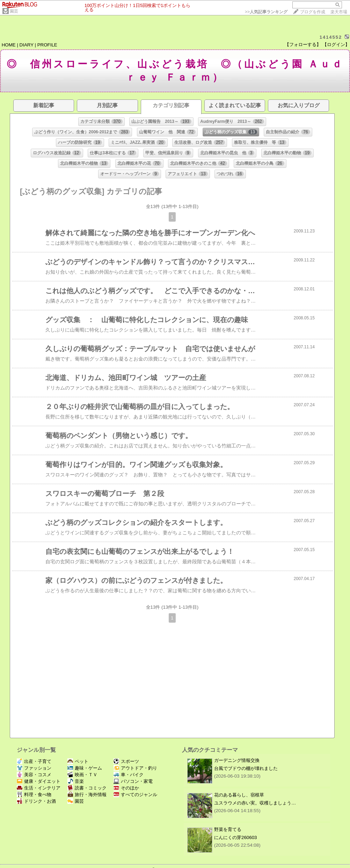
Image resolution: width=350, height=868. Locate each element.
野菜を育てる (228, 829)
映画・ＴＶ (82, 775)
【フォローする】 (303, 44)
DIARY (27, 45)
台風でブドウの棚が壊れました (246, 768)
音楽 (76, 781)
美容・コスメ (34, 775)
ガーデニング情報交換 (237, 760)
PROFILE (47, 45)
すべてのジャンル (135, 795)
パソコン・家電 (133, 781)
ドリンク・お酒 (36, 801)
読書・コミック (87, 788)
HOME (9, 45)
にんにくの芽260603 (235, 837)
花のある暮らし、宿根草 (239, 795)
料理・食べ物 (34, 795)
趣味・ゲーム (85, 768)
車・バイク (129, 775)
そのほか (126, 788)
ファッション (34, 768)
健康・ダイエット (39, 781)
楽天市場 (339, 12)
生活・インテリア (39, 788)
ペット (78, 761)
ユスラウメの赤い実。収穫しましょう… (255, 803)
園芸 (14, 11)
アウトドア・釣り (135, 768)
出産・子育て (34, 761)
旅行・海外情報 (87, 795)
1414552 (331, 37)
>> (266, 12)
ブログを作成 (313, 12)
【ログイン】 (336, 44)
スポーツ (126, 761)
